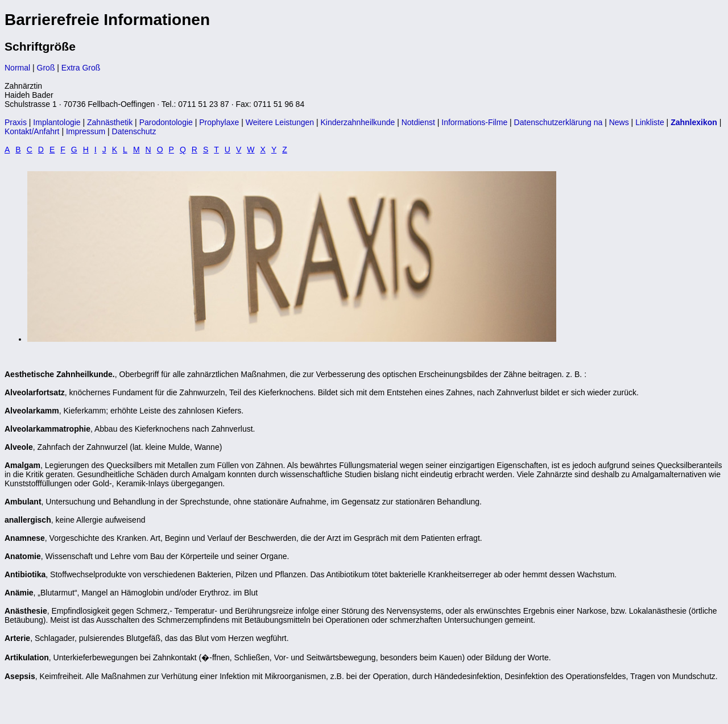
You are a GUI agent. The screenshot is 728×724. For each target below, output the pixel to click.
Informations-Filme (474, 122)
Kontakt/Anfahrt (32, 131)
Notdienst (418, 122)
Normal (17, 68)
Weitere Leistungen (280, 122)
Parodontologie (166, 122)
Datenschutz (134, 131)
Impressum (86, 131)
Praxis (16, 122)
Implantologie (57, 122)
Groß (46, 68)
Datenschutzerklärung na (559, 122)
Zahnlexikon (694, 122)
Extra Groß (81, 68)
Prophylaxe (219, 122)
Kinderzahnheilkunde (358, 122)
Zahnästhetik (110, 122)
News (619, 122)
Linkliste (650, 122)
